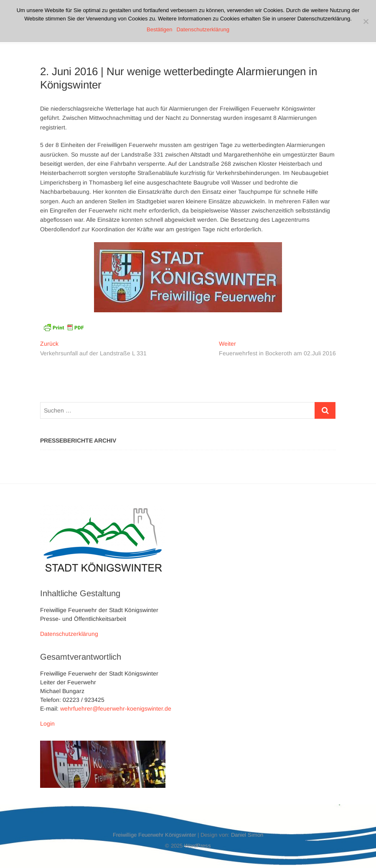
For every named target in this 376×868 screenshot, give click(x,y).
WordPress (198, 846)
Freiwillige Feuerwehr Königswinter (154, 835)
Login (47, 724)
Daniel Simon (247, 835)
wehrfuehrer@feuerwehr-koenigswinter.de (116, 709)
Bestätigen (159, 29)
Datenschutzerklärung (69, 634)
